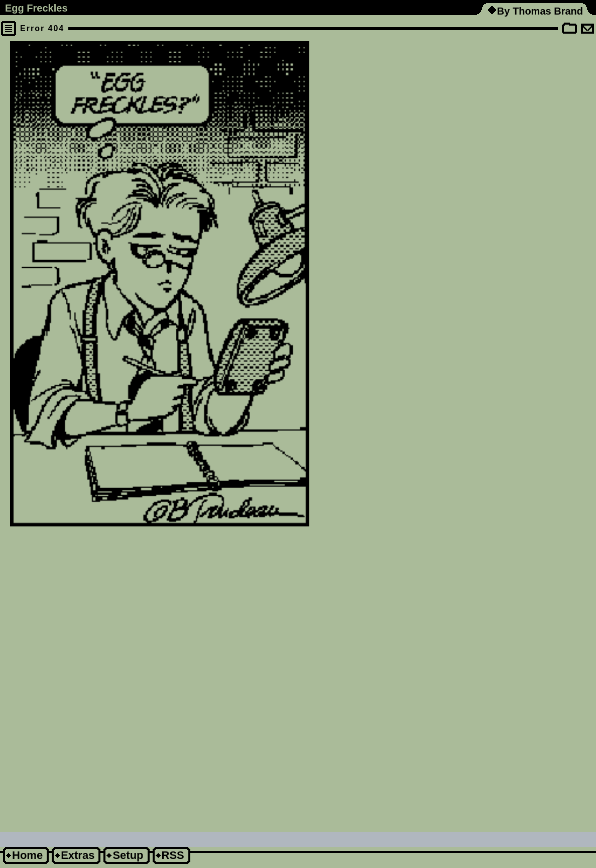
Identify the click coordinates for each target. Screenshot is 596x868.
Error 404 (42, 28)
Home (27, 855)
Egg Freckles (36, 8)
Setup (128, 855)
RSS (173, 855)
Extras (78, 855)
